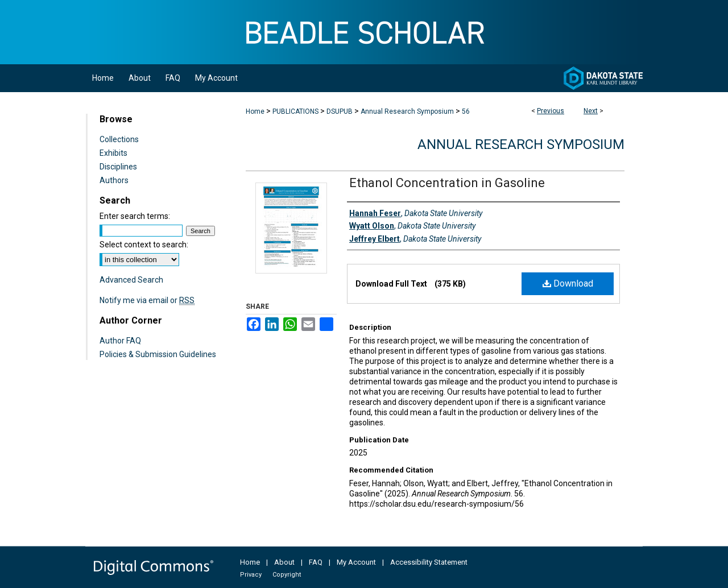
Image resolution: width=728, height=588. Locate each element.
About (284, 562)
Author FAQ (120, 341)
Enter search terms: (135, 216)
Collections (119, 139)
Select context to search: (144, 245)
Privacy (251, 575)
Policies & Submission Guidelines (158, 354)
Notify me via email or (147, 300)
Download (568, 283)
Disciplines (118, 167)
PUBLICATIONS (295, 111)
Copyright (287, 575)
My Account (356, 562)
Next (591, 111)
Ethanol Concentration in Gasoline (447, 183)
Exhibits (113, 153)
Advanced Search (131, 280)
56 (466, 111)
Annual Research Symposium (407, 111)
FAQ (316, 562)
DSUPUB (340, 111)
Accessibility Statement (429, 562)
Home (255, 111)
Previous (551, 111)
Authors (114, 180)
